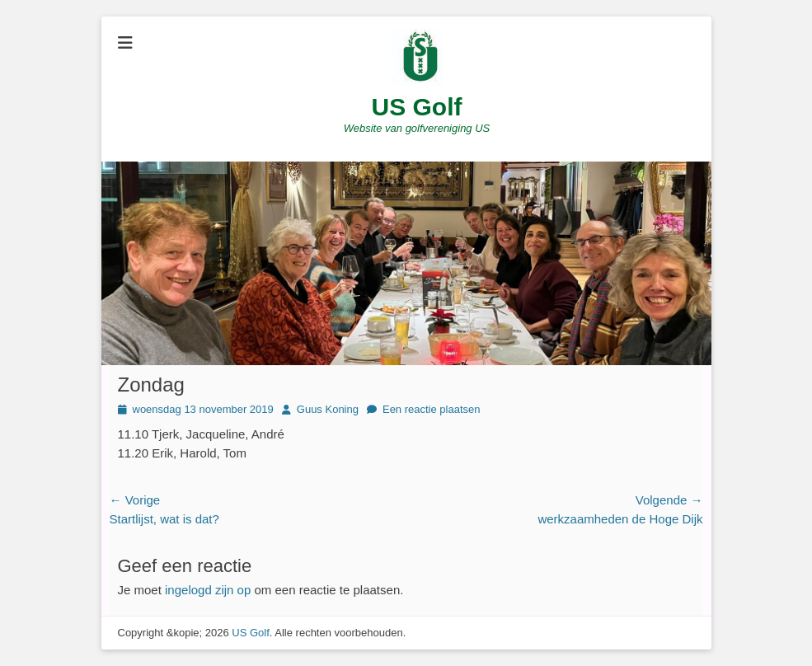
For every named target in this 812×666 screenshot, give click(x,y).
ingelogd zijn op (208, 590)
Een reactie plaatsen (432, 409)
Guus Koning (328, 409)
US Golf (417, 107)
